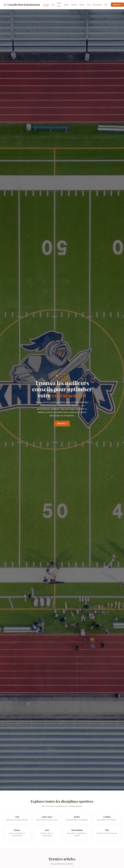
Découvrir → (117, 5)
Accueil (46, 5)
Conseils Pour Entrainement (22, 5)
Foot (89, 5)
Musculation (97, 5)
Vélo (106, 5)
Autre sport (59, 5)
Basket (66, 5)
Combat (74, 5)
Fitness (82, 5)
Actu (53, 5)
